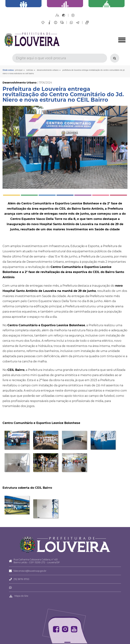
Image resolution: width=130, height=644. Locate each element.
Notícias (30, 70)
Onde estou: (8, 70)
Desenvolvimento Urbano (48, 70)
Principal (19, 70)
